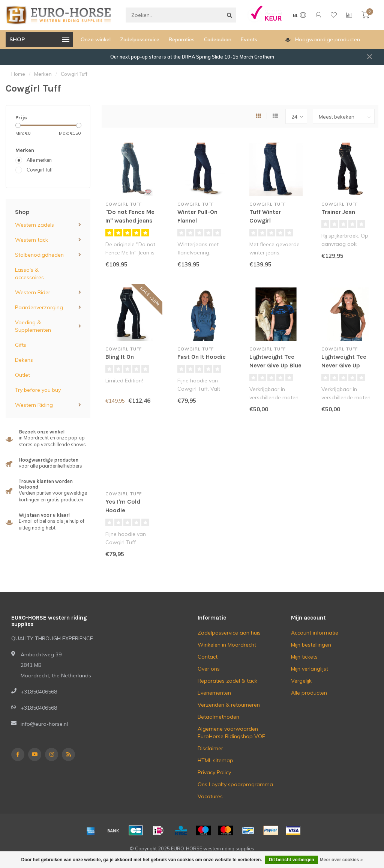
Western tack (31, 240)
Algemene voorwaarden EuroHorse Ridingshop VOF (231, 733)
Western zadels (34, 225)
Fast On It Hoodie (202, 357)
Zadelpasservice (140, 39)
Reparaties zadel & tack (227, 681)
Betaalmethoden (218, 717)
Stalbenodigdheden (39, 255)
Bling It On (120, 357)
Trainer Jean (338, 212)
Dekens (24, 360)
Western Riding (34, 405)
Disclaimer (210, 748)
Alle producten (309, 693)
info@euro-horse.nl (44, 724)
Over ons (209, 669)
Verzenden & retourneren (229, 705)
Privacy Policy (214, 772)
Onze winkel (96, 39)
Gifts (21, 345)
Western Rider (33, 292)
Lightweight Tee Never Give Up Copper (344, 365)
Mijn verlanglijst (310, 669)
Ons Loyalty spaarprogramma (235, 784)
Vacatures (210, 796)
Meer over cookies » (341, 860)
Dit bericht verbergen (292, 860)
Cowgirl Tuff (40, 170)
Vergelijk (301, 681)
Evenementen (214, 693)
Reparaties (182, 39)
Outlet (22, 375)
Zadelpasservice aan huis (229, 633)
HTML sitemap (215, 760)
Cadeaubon (218, 39)
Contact (208, 657)
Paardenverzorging (39, 307)
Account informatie (315, 633)
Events (249, 39)
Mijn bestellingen (311, 645)
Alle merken (39, 160)
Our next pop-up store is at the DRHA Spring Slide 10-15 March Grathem (192, 57)
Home (18, 74)
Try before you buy (38, 390)
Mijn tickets (304, 657)
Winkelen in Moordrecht (227, 645)
